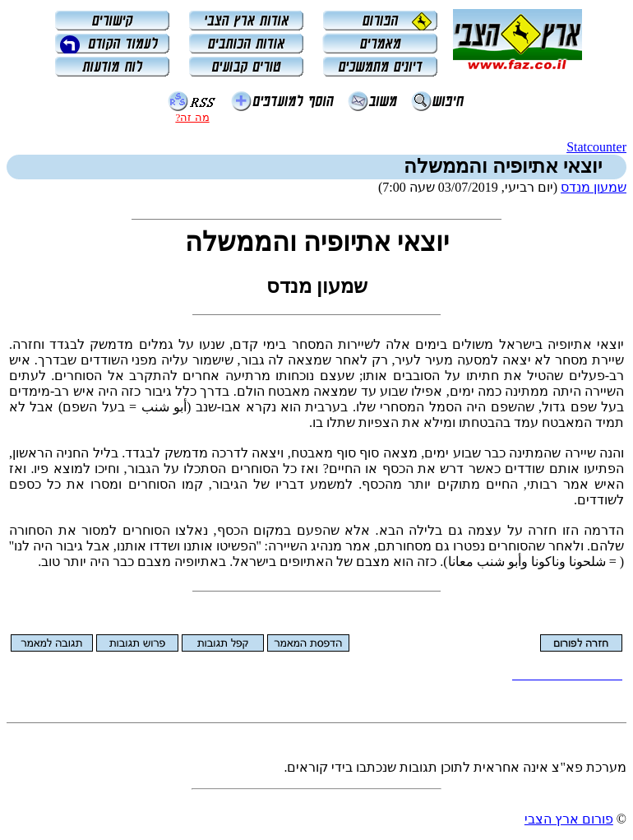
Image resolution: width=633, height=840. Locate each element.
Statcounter (596, 147)
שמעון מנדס (594, 187)
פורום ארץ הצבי (569, 819)
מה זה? (192, 117)
